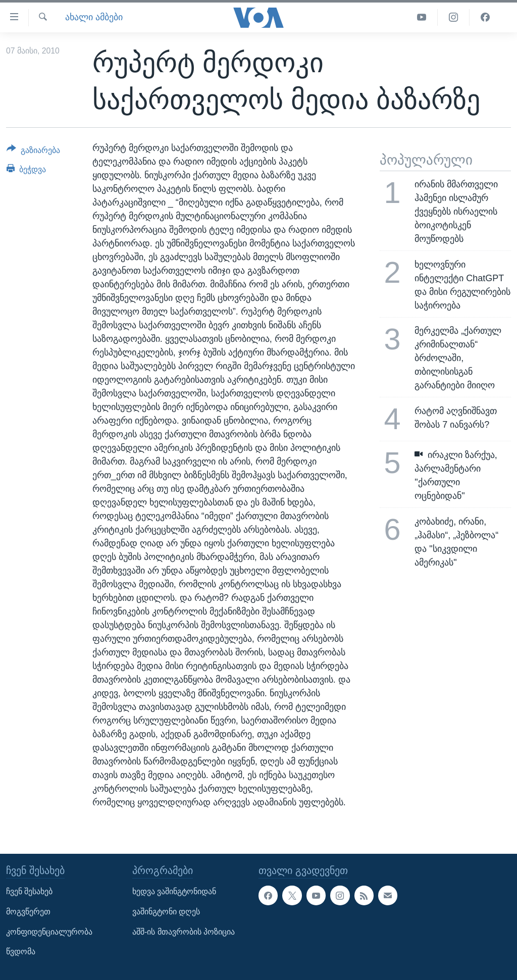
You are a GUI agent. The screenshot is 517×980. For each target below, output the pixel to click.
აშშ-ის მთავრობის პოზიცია (184, 931)
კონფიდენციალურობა (49, 931)
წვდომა (21, 951)
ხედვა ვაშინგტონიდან (174, 891)
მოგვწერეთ (28, 912)
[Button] (33, 152)
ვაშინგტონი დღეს (166, 912)
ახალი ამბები (94, 17)
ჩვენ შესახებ (29, 891)
